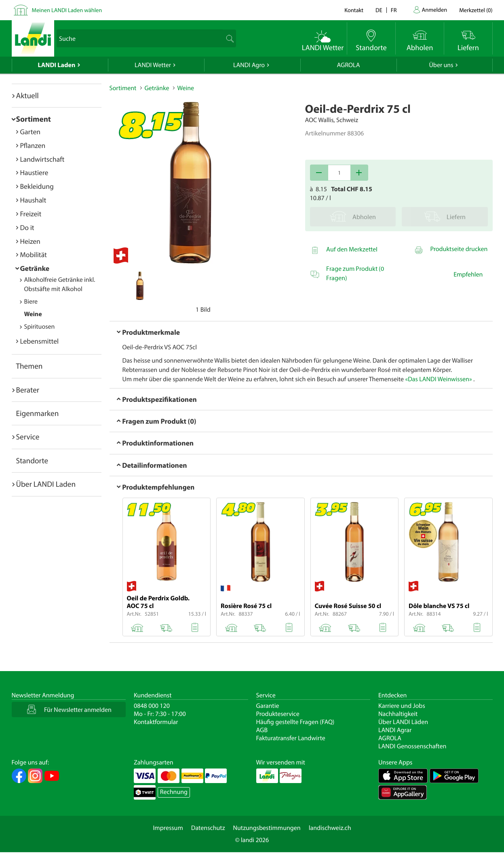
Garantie (268, 706)
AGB (262, 730)
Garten (30, 132)
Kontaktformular (156, 722)
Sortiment (34, 119)
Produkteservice (278, 714)
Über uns (441, 65)
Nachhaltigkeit (398, 714)
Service (28, 437)
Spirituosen (40, 327)
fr (394, 10)
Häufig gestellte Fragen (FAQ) (295, 722)
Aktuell (27, 95)
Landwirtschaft (42, 159)
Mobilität (34, 254)
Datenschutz (208, 828)
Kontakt (354, 10)
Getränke (35, 268)
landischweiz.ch (330, 828)
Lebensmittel (40, 341)
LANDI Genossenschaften (412, 746)
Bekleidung (37, 186)
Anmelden (435, 10)
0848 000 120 (152, 706)
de (379, 10)
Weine (33, 314)
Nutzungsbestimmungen (267, 828)
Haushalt (33, 200)
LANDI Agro (249, 65)
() (476, 10)
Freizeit (31, 214)
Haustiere (34, 172)
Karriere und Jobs (402, 706)
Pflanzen (33, 145)
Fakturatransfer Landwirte (291, 738)
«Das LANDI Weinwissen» (438, 379)
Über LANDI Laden (46, 484)
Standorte (32, 460)
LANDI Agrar (395, 730)
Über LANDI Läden (403, 722)
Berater (28, 390)
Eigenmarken (38, 413)
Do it (27, 227)
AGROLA (349, 65)
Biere (31, 302)
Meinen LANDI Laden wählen (67, 10)
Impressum (168, 828)
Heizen (30, 241)
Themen (30, 366)
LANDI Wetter (153, 65)
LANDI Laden (57, 65)
